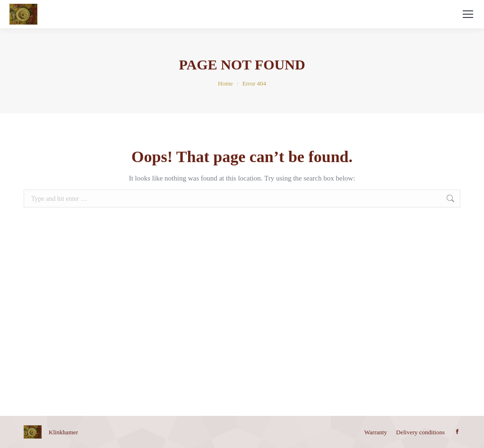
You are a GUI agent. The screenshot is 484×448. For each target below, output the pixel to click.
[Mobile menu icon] (468, 14)
